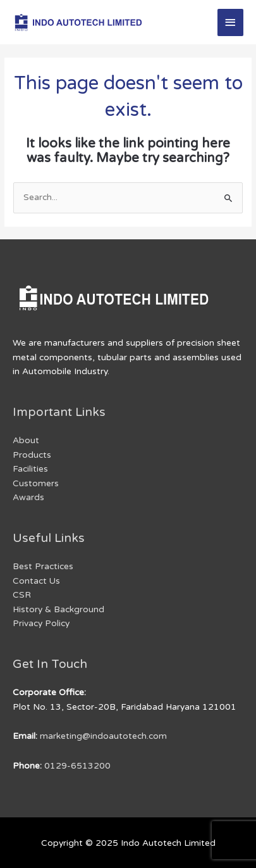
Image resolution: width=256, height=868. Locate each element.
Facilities (30, 469)
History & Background (58, 609)
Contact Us (36, 581)
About (26, 440)
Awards (28, 497)
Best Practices (43, 566)
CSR (22, 595)
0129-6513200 (77, 766)
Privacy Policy (41, 623)
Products (32, 455)
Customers (36, 483)
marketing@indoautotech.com (103, 736)
